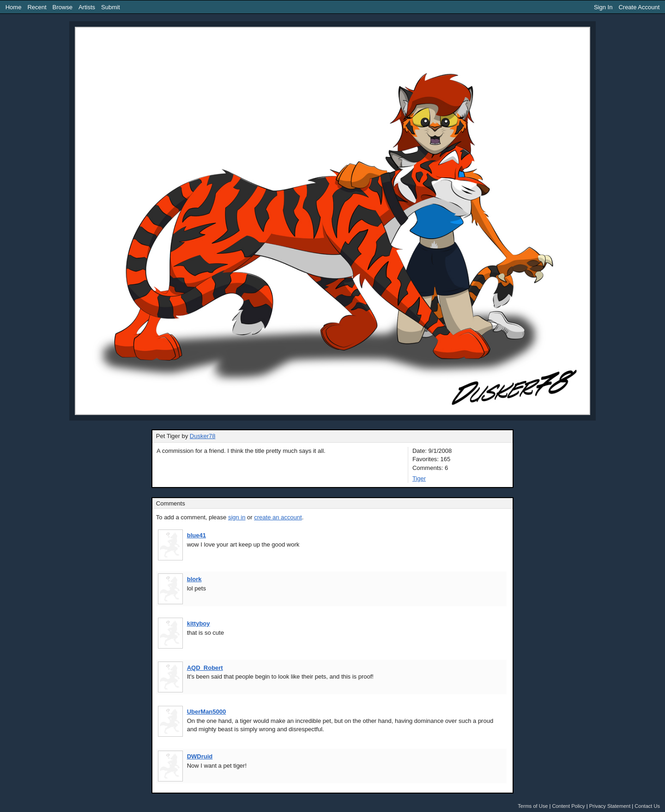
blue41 (196, 535)
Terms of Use (533, 806)
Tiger (419, 478)
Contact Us (647, 806)
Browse (63, 7)
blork (194, 579)
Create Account (639, 7)
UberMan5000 (207, 712)
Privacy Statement (610, 806)
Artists (87, 7)
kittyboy (199, 623)
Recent (37, 7)
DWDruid (200, 756)
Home (14, 7)
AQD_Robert (205, 668)
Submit (110, 7)
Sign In (603, 7)
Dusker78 (203, 436)
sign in (237, 517)
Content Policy (568, 806)
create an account (278, 517)
